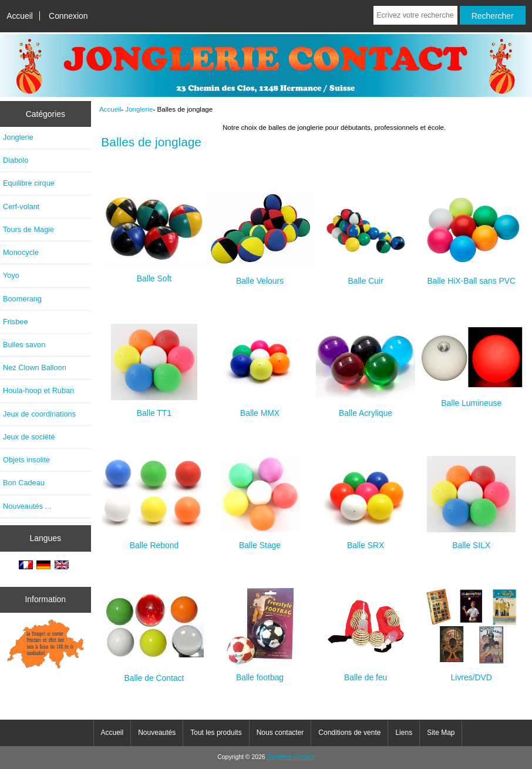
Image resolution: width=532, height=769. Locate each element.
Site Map (441, 733)
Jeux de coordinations (39, 414)
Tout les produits (216, 733)
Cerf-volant (21, 206)
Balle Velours (260, 276)
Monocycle (21, 252)
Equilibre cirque (29, 183)
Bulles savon (24, 345)
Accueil (20, 16)
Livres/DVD (472, 672)
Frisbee (16, 322)
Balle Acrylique (366, 408)
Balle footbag (260, 672)
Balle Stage (260, 540)
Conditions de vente (349, 733)
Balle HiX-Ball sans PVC (472, 276)
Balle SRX (366, 540)
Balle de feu (366, 672)
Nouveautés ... (27, 506)
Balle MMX (260, 408)
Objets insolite (26, 460)
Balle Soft (154, 273)
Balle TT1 (154, 408)
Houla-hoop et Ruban (38, 390)
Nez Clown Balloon (35, 367)
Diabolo (16, 160)
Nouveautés (157, 733)
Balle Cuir (366, 276)
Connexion (68, 16)
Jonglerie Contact (291, 757)
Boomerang (22, 299)
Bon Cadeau (24, 483)
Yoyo (11, 275)
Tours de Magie (28, 229)
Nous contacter (280, 733)
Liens (404, 733)
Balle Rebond (154, 540)
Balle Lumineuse (472, 398)
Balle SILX (471, 540)
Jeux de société (29, 437)
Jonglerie (139, 109)
